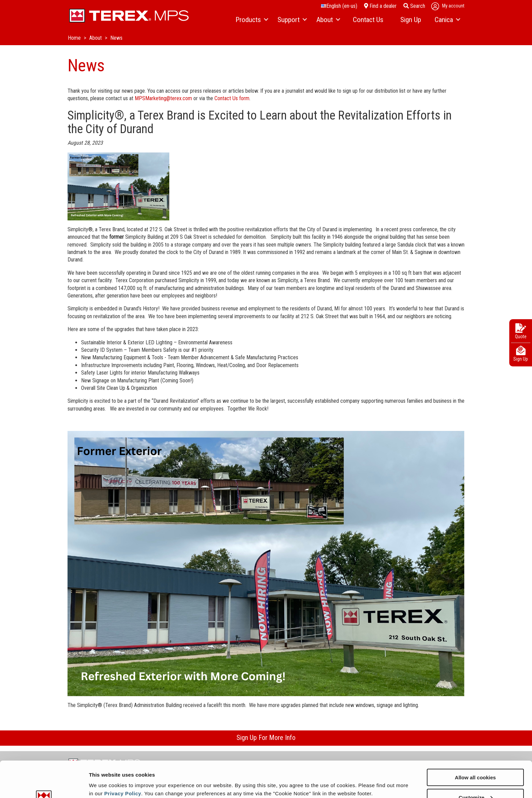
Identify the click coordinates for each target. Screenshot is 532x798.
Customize (476, 761)
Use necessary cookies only (475, 781)
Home (75, 38)
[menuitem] (251, 20)
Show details (105, 776)
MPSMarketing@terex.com (163, 98)
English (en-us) (339, 6)
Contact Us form (232, 98)
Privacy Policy (123, 757)
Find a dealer (380, 6)
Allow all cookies (476, 741)
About (96, 38)
